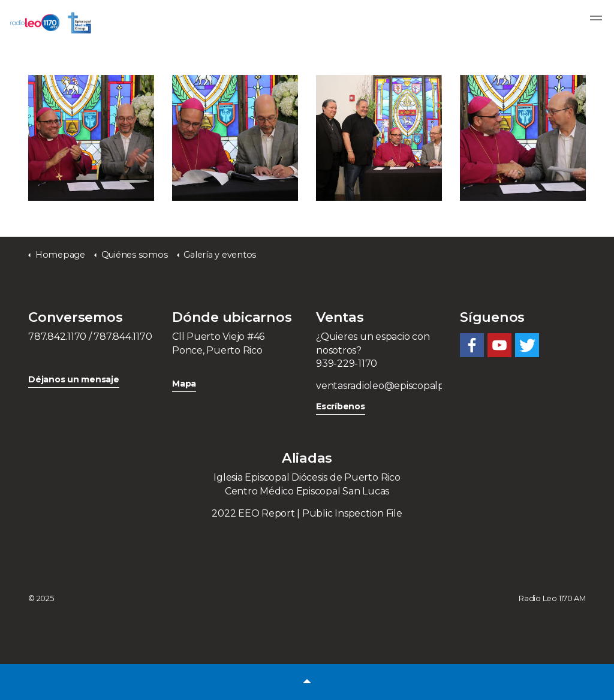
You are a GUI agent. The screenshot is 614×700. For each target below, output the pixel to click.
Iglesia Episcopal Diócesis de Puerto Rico (307, 477)
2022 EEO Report (253, 513)
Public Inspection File (352, 513)
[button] (307, 682)
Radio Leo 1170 (50, 23)
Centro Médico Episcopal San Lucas (307, 491)
